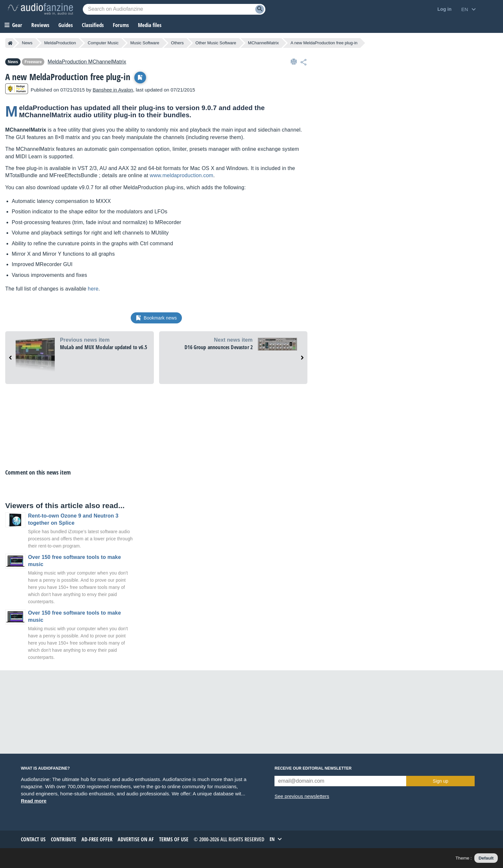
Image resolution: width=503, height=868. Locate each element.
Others (178, 43)
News (27, 43)
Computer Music (103, 43)
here (93, 289)
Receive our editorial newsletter (313, 768)
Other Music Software (216, 43)
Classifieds (93, 25)
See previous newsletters (302, 796)
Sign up (441, 781)
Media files (150, 25)
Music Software (145, 43)
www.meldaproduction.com (181, 175)
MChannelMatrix (264, 43)
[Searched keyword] (174, 9)
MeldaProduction (60, 43)
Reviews (40, 25)
